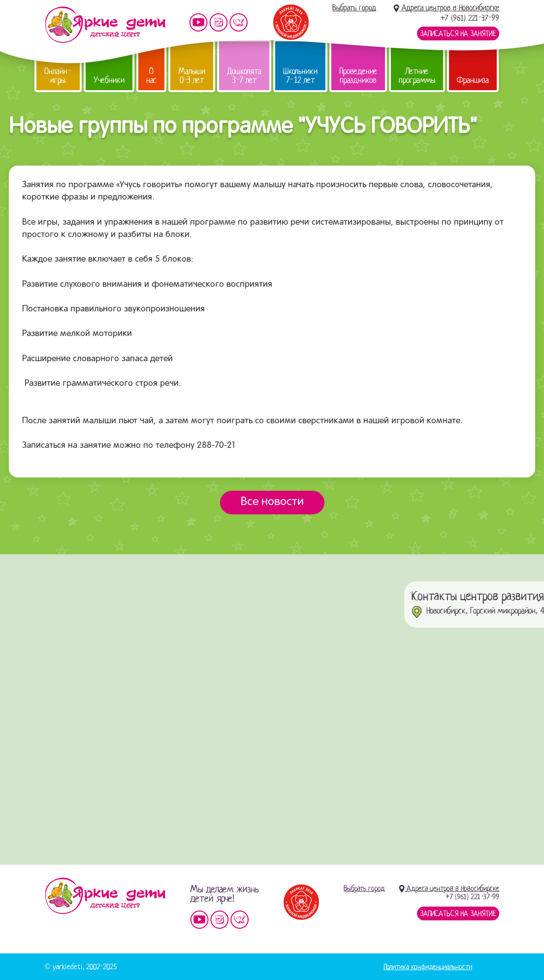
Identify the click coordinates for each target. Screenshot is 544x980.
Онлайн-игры (58, 76)
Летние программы (417, 76)
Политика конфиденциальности (428, 967)
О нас (151, 76)
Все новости (272, 502)
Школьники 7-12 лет (300, 76)
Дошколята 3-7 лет (244, 76)
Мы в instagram (219, 22)
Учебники (109, 80)
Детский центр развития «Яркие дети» (105, 25)
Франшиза (473, 80)
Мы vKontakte (239, 22)
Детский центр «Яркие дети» (105, 896)
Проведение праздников (358, 76)
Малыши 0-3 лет (192, 76)
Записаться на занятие (458, 34)
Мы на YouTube (198, 22)
